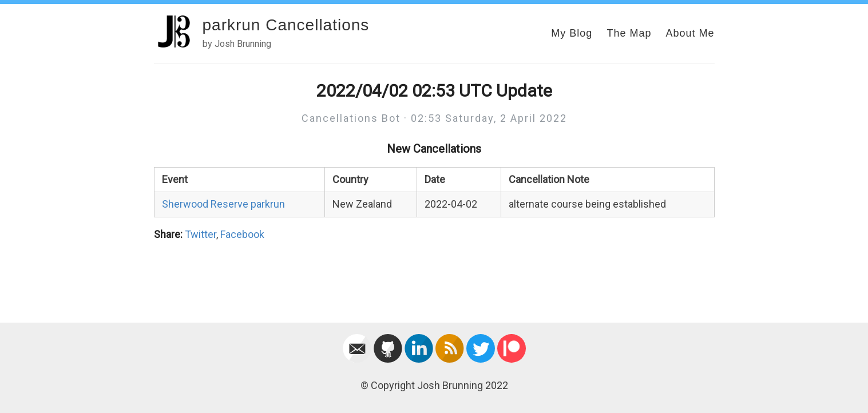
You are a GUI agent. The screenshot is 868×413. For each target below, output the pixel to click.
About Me (690, 33)
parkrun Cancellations (286, 25)
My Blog (572, 33)
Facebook (242, 234)
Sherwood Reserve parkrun (223, 204)
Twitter (201, 234)
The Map (629, 33)
